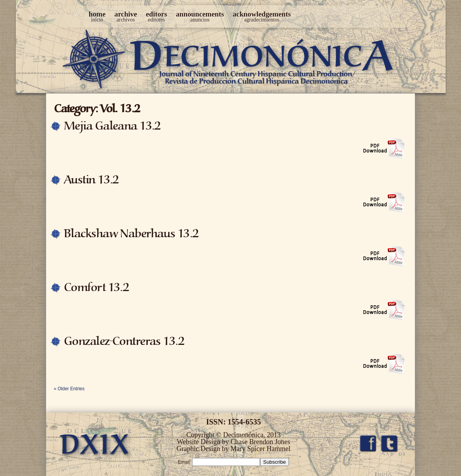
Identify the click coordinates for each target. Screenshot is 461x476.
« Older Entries (69, 389)
